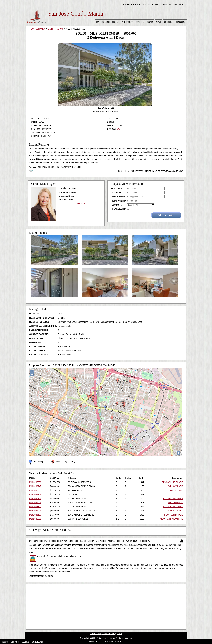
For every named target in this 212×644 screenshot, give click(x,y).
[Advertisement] (106, 606)
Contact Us (180, 22)
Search (150, 22)
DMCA (120, 634)
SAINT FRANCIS (56, 29)
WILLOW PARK (175, 486)
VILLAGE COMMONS (173, 498)
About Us (168, 22)
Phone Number (118, 201)
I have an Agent (119, 209)
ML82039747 (35, 486)
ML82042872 (35, 519)
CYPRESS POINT (174, 511)
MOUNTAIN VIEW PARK (171, 519)
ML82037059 (35, 482)
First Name (116, 188)
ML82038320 (35, 507)
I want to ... (116, 205)
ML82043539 (35, 515)
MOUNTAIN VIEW (37, 29)
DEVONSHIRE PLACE (172, 482)
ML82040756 (35, 498)
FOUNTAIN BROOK (174, 515)
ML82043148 (35, 494)
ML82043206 (35, 511)
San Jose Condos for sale (108, 22)
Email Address (118, 197)
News (159, 22)
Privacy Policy (95, 634)
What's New (128, 22)
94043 (120, 129)
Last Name (116, 193)
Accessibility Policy (109, 634)
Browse (140, 22)
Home (5, 642)
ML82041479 (35, 503)
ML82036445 (35, 490)
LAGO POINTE (176, 490)
